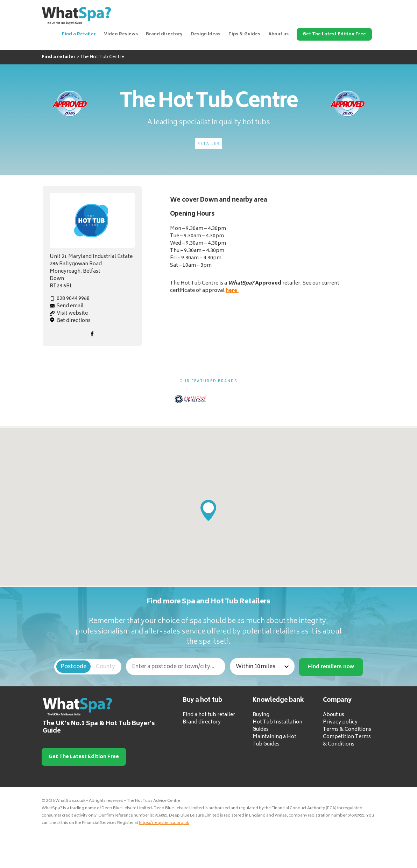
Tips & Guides (244, 34)
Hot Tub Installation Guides (277, 726)
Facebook (92, 334)
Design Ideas (206, 34)
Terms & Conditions (347, 730)
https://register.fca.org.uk (164, 823)
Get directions (74, 321)
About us (278, 34)
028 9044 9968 (73, 299)
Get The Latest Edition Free (334, 34)
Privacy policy (340, 722)
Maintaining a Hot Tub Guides (274, 741)
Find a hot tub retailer (209, 715)
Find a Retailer (79, 34)
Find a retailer (59, 57)
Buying (261, 715)
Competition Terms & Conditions (347, 741)
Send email (70, 306)
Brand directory (164, 34)
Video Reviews (121, 34)
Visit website (72, 313)
